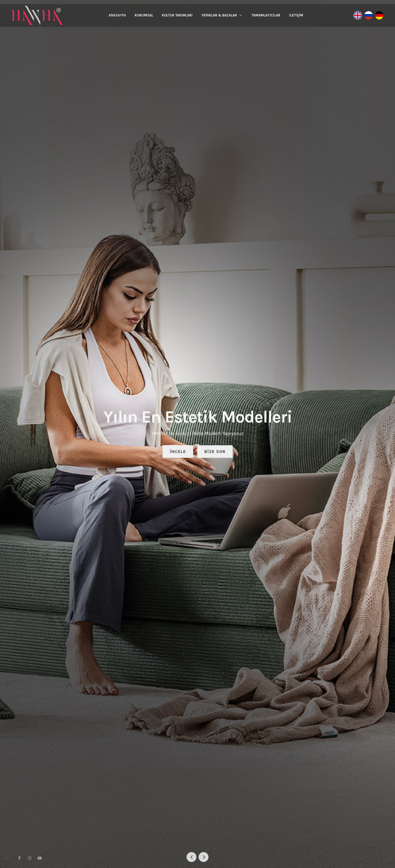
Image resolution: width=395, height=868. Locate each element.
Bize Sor (215, 452)
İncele (178, 452)
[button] (191, 857)
